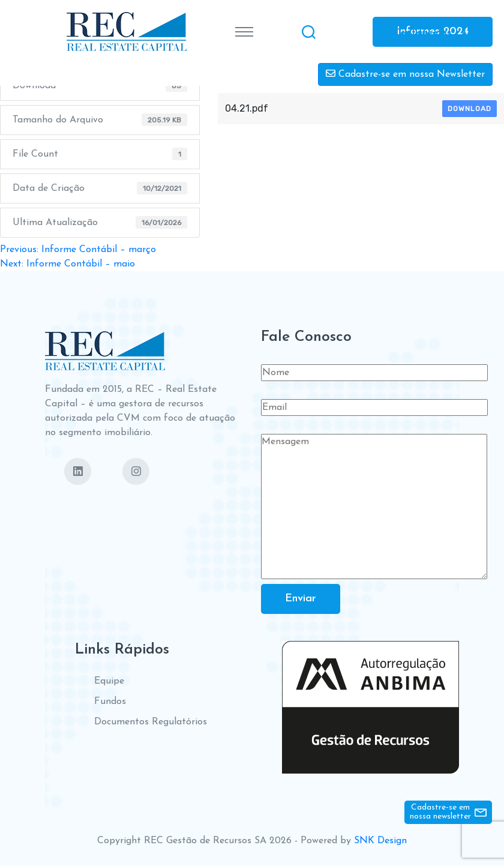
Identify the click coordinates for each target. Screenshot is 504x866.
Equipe (109, 681)
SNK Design (380, 841)
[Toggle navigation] (244, 32)
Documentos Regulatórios (151, 722)
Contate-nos (422, 33)
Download (469, 109)
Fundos (110, 702)
